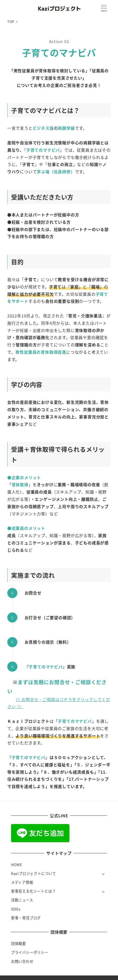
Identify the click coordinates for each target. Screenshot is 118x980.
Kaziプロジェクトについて (34, 873)
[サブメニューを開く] (103, 874)
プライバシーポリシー (30, 952)
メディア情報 (22, 882)
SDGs (16, 909)
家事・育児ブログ (26, 918)
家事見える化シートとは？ (33, 891)
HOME (17, 865)
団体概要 (18, 943)
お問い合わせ (22, 961)
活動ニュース (22, 900)
